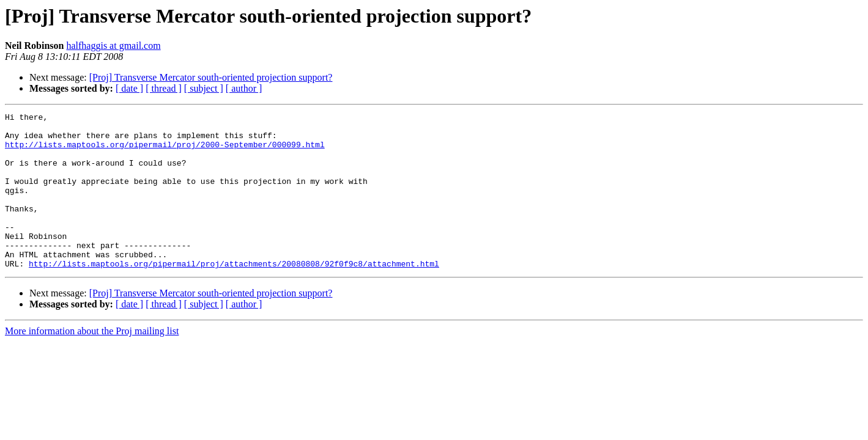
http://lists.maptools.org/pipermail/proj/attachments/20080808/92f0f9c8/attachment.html (234, 295)
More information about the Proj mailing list (92, 362)
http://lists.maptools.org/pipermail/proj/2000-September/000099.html (165, 152)
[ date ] (129, 88)
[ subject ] (204, 88)
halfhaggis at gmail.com (113, 46)
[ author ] (244, 88)
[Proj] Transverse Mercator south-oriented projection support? (211, 77)
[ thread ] (164, 88)
